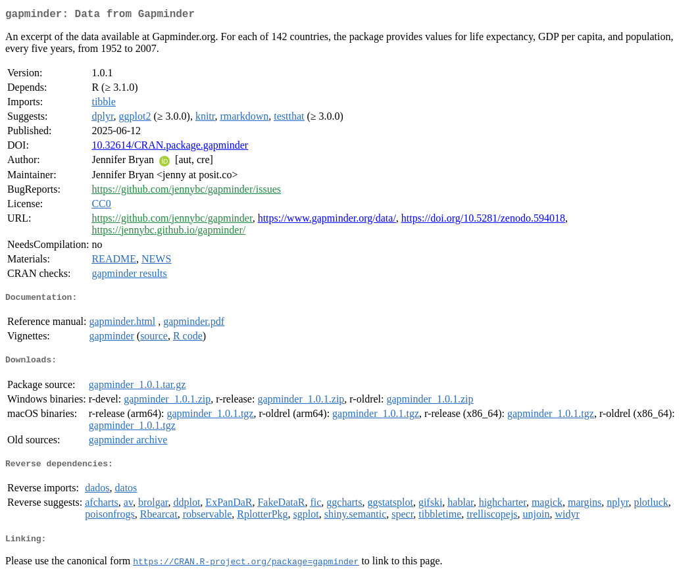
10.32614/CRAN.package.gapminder (170, 148)
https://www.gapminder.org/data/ (327, 221)
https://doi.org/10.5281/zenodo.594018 (483, 221)
